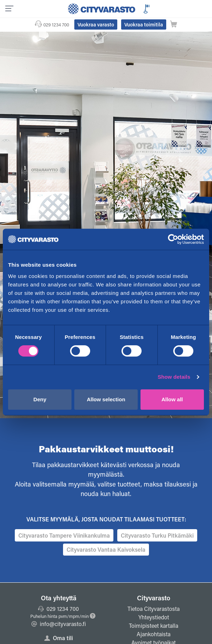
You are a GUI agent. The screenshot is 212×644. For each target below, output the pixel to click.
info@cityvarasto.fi (59, 624)
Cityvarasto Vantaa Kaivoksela (106, 549)
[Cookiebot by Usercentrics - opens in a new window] (173, 239)
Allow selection (106, 399)
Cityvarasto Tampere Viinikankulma (64, 535)
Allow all (172, 399)
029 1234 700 (56, 24)
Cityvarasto (154, 598)
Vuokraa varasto (96, 24)
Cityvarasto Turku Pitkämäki (157, 535)
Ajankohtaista (154, 634)
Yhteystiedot (154, 617)
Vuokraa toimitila (144, 24)
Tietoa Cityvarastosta (154, 609)
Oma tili (59, 638)
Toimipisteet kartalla (154, 626)
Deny (40, 399)
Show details (174, 377)
